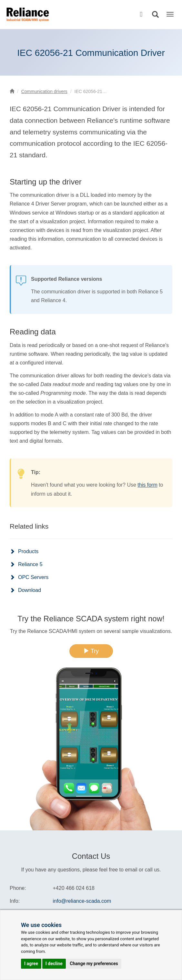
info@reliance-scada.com (82, 901)
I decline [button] (54, 964)
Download (30, 590)
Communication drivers (44, 91)
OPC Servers (33, 577)
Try (91, 651)
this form (147, 496)
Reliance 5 (30, 564)
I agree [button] (31, 964)
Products (28, 551)
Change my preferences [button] (94, 964)
